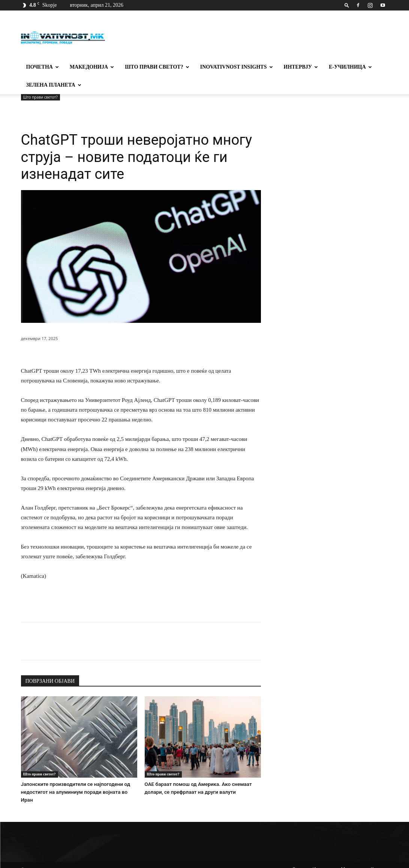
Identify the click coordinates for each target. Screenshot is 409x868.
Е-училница (350, 67)
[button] (347, 5)
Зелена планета (54, 85)
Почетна (43, 67)
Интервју (301, 67)
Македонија (92, 67)
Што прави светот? (157, 67)
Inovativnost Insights (237, 67)
